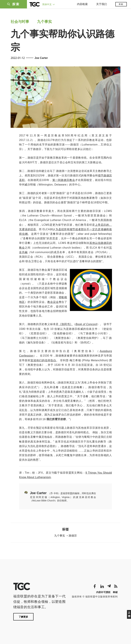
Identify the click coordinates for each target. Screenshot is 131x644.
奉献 (121, 4)
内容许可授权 (103, 592)
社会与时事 (20, 22)
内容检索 (82, 4)
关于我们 (102, 4)
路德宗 (73, 536)
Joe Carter (41, 58)
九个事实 (44, 22)
